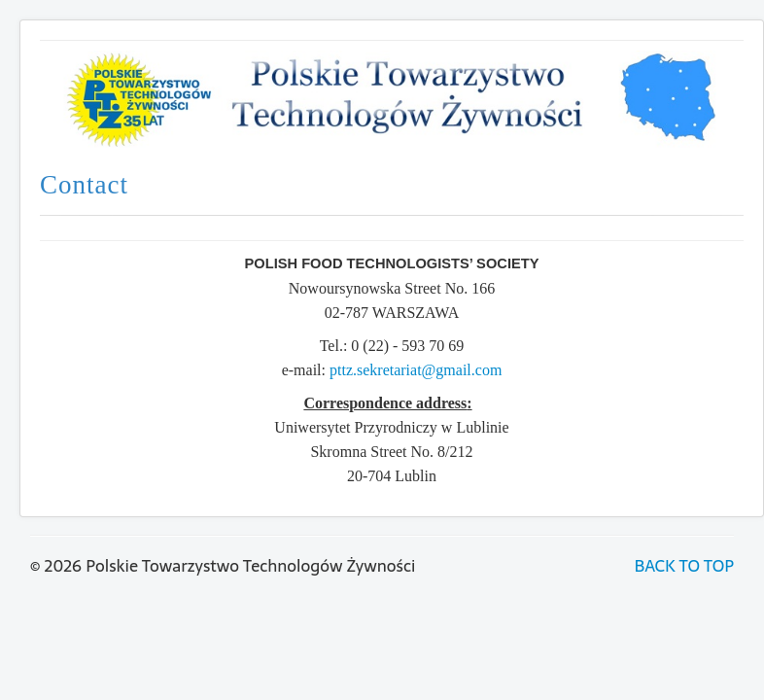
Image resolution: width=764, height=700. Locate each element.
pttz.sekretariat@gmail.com (416, 370)
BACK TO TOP (684, 566)
